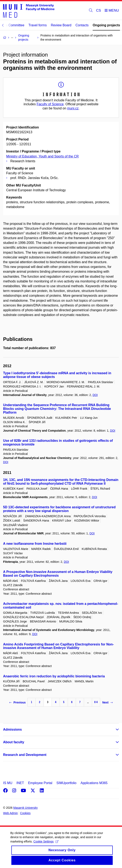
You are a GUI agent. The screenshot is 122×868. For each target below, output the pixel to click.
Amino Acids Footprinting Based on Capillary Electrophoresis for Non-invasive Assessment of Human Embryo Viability (58, 646)
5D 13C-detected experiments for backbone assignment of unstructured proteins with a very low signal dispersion (59, 509)
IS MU (8, 783)
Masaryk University (25, 808)
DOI (95, 395)
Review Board (61, 25)
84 (96, 702)
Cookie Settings (46, 846)
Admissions (12, 729)
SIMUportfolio (66, 783)
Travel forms (38, 25)
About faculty (14, 742)
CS (99, 10)
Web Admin (10, 813)
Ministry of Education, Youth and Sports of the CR (42, 156)
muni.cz (73, 108)
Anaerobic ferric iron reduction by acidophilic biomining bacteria (54, 676)
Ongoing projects (106, 25)
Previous (17, 702)
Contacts (82, 25)
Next (107, 702)
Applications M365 (94, 783)
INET (20, 783)
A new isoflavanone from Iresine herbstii (35, 544)
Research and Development (25, 755)
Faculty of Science (50, 104)
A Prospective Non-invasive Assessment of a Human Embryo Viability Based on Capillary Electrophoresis (58, 574)
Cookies (25, 813)
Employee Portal (40, 783)
